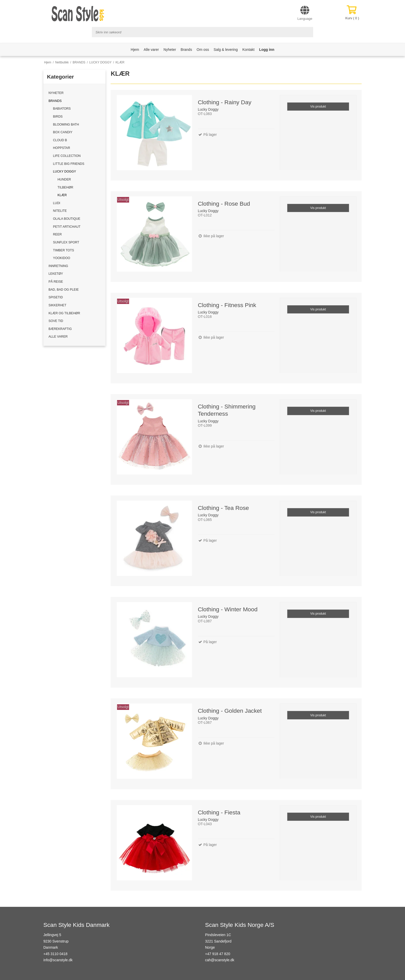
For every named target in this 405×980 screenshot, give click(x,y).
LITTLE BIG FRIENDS (69, 164)
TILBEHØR (65, 187)
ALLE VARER (58, 337)
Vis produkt (318, 107)
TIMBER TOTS (64, 250)
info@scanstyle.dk (58, 960)
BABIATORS (62, 109)
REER (57, 234)
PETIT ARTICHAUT (67, 227)
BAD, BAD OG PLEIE (64, 290)
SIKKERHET (57, 305)
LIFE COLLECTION (67, 156)
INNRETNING (58, 266)
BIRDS (58, 117)
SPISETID (56, 297)
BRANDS (55, 101)
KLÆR (62, 195)
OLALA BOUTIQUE (67, 219)
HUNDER (64, 179)
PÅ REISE (56, 282)
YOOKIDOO (62, 258)
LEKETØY (56, 274)
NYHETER (56, 93)
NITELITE (60, 211)
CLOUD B (60, 140)
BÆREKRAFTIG (60, 329)
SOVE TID (56, 321)
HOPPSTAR (62, 148)
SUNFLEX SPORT (66, 242)
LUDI (57, 203)
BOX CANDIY (63, 132)
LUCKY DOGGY (65, 172)
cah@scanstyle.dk (220, 960)
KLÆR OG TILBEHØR (64, 313)
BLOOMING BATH (66, 125)
